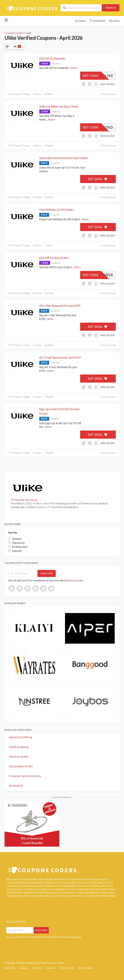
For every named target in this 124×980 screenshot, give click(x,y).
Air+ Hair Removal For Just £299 (60, 306)
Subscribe (47, 573)
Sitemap (24, 968)
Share (37, 94)
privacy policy (76, 580)
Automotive (16, 786)
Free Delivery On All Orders (57, 210)
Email (49, 94)
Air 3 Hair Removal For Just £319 (60, 357)
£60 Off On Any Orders (54, 258)
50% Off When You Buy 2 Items (59, 106)
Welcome (10, 968)
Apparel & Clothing (21, 737)
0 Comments (108, 94)
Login (114, 21)
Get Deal (98, 179)
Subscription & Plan (21, 766)
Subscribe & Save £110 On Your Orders (64, 158)
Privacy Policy (85, 968)
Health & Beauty (19, 747)
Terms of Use (66, 968)
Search (111, 8)
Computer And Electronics (25, 776)
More (74, 68)
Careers (51, 968)
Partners (37, 968)
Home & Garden (19, 757)
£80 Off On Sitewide (52, 58)
